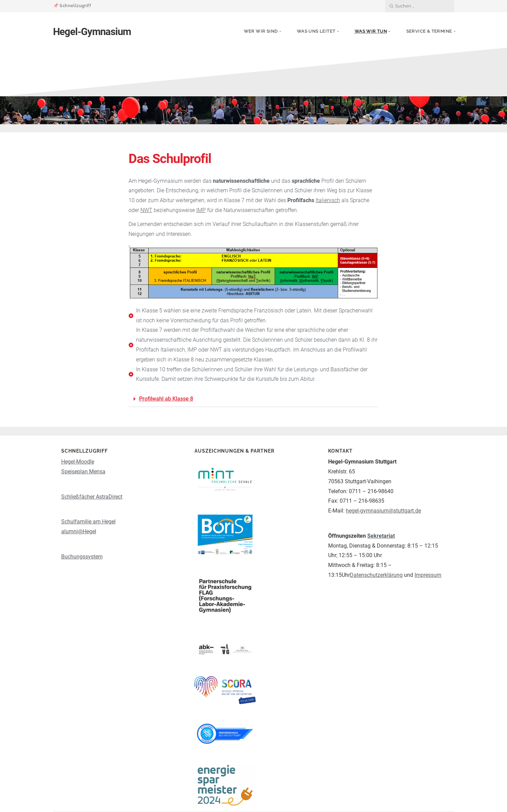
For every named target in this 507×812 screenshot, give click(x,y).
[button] (253, 399)
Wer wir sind (261, 31)
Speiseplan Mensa (83, 472)
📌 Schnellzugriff (72, 6)
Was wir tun (371, 31)
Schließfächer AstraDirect (92, 497)
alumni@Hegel (79, 531)
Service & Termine (429, 31)
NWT (146, 210)
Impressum (428, 575)
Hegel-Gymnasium (92, 32)
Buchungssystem (82, 557)
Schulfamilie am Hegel (88, 522)
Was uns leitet (316, 31)
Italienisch (328, 200)
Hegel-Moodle (78, 462)
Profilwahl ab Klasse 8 (166, 399)
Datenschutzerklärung (376, 575)
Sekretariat (381, 536)
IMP (201, 210)
